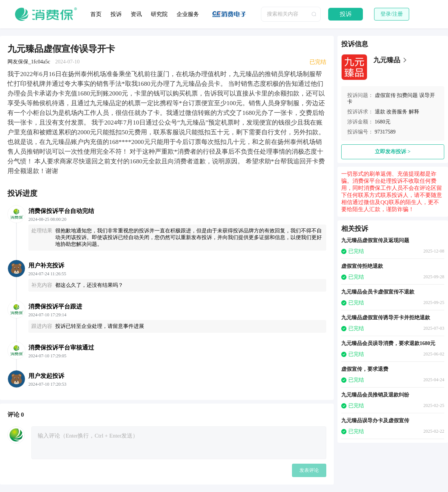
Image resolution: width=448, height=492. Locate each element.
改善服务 (397, 112)
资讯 (136, 14)
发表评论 (309, 470)
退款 (380, 112)
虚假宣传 (385, 95)
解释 (414, 112)
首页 (96, 14)
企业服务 (188, 14)
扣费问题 (407, 95)
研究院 (159, 14)
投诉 (116, 14)
